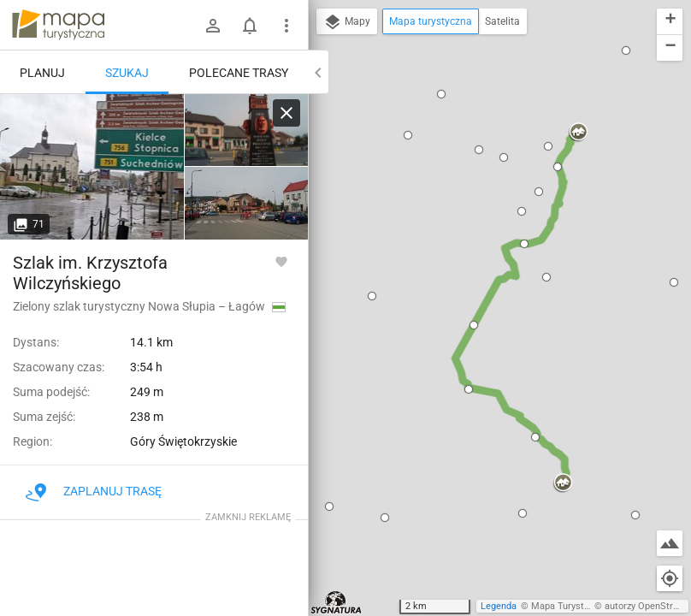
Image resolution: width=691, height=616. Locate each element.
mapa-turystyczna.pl (58, 25)
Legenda (499, 606)
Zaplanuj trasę (94, 491)
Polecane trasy (239, 73)
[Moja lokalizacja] (670, 578)
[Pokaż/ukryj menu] (286, 26)
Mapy (347, 22)
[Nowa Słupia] (92, 167)
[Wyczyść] (286, 113)
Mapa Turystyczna (570, 606)
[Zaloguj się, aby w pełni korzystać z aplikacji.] (281, 261)
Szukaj (127, 73)
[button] (329, 506)
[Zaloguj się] (213, 26)
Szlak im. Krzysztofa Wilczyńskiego (90, 273)
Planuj (42, 73)
